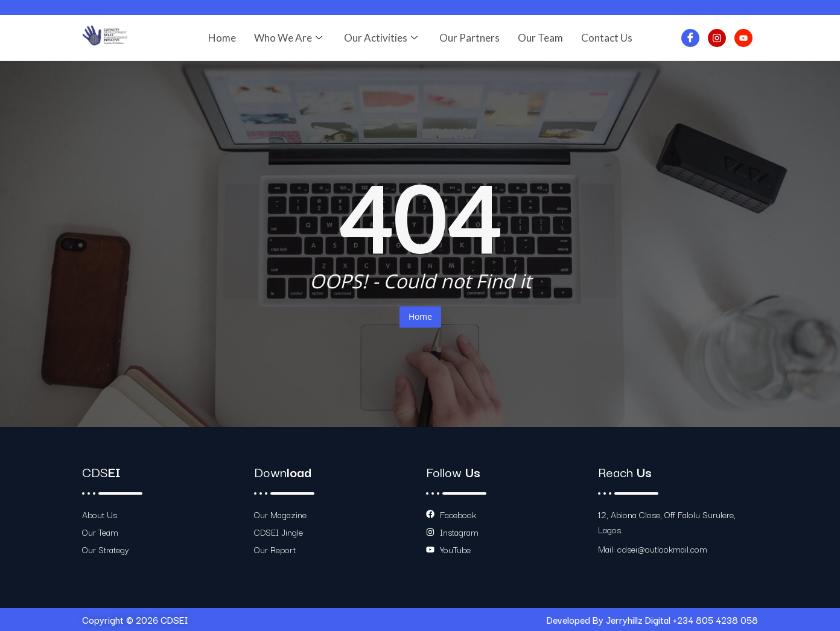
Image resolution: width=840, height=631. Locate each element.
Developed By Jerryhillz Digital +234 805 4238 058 (652, 620)
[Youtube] (743, 38)
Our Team (540, 38)
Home (222, 38)
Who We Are (288, 38)
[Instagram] (717, 38)
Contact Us (607, 38)
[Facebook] (690, 38)
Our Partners (469, 38)
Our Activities (381, 38)
